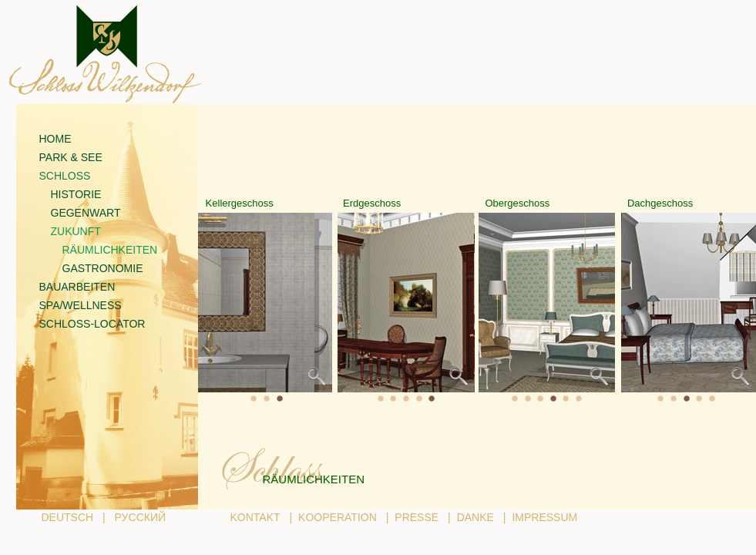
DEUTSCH (68, 517)
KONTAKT (255, 517)
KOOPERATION (338, 517)
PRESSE (417, 517)
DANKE (475, 517)
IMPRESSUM (544, 517)
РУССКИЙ (140, 517)
